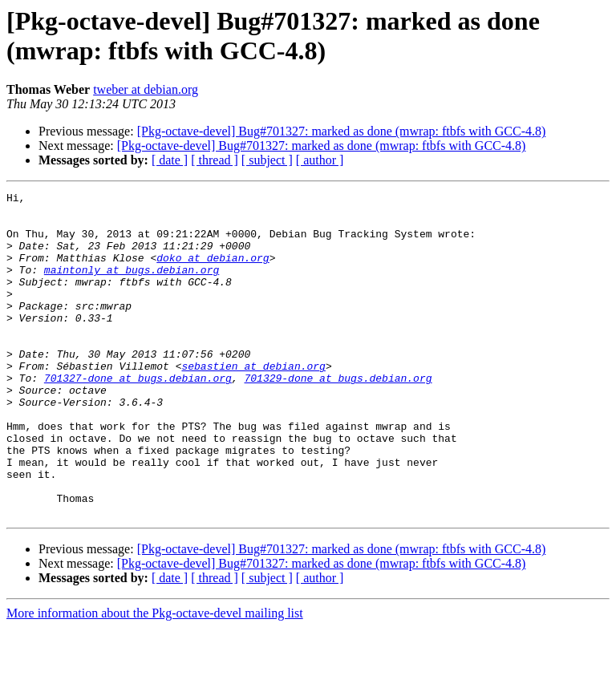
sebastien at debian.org (253, 402)
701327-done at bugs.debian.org (138, 416)
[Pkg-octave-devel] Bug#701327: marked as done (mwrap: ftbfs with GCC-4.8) (342, 131)
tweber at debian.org (146, 89)
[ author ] (320, 160)
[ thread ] (215, 160)
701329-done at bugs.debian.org (338, 416)
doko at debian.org (213, 272)
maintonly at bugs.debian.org (132, 286)
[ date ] (170, 160)
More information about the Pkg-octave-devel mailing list (155, 678)
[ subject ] (267, 160)
